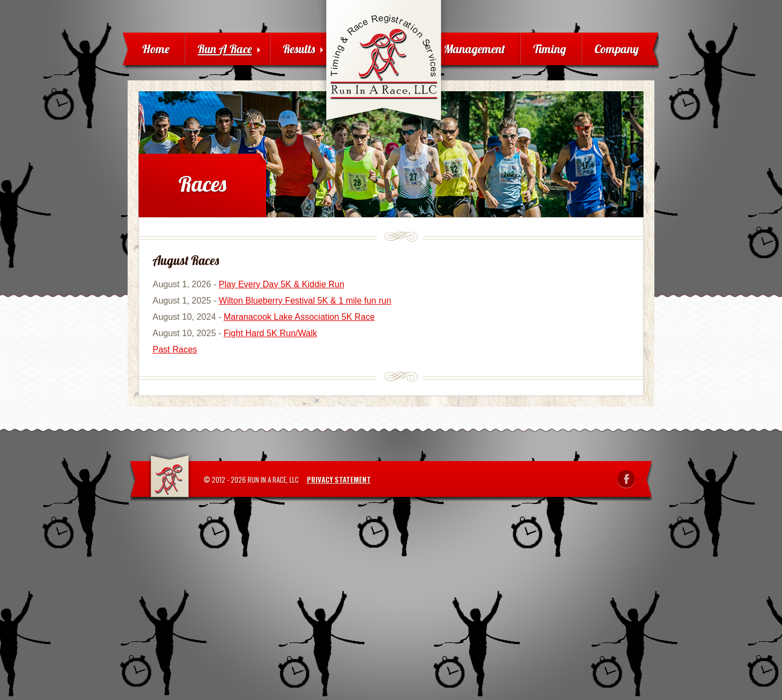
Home (156, 49)
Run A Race (229, 49)
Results (303, 49)
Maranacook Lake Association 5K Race (299, 317)
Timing (550, 49)
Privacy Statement (339, 480)
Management (474, 49)
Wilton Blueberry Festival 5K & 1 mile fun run (305, 301)
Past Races (175, 349)
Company (617, 49)
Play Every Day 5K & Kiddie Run (282, 284)
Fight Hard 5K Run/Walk (270, 333)
